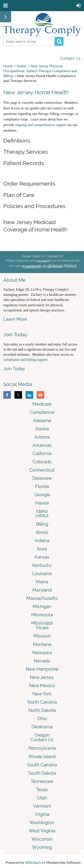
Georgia (42, 495)
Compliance (42, 412)
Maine (42, 582)
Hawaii (42, 503)
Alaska (42, 429)
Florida (42, 486)
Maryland (42, 590)
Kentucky (42, 565)
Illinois (42, 532)
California (42, 453)
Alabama (42, 421)
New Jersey (42, 677)
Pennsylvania (42, 748)
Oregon (42, 735)
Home (8, 66)
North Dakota (42, 710)
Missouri (42, 636)
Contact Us (70, 58)
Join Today (14, 369)
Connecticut (42, 470)
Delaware (42, 478)
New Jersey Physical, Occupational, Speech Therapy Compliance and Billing (40, 71)
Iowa (42, 549)
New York (42, 694)
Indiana (42, 541)
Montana (42, 644)
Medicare (42, 404)
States (22, 66)
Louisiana (42, 574)
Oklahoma (42, 727)
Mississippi (42, 623)
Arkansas (42, 445)
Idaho (42, 511)
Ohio (42, 719)
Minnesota (42, 615)
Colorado (42, 462)
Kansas (42, 557)
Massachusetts (42, 598)
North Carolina (42, 702)
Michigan (42, 607)
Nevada (42, 661)
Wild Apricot (35, 862)
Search (59, 41)
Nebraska (42, 653)
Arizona (42, 437)
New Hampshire (42, 669)
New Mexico (42, 686)
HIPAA (42, 516)
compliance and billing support (25, 360)
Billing (42, 524)
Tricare (42, 628)
